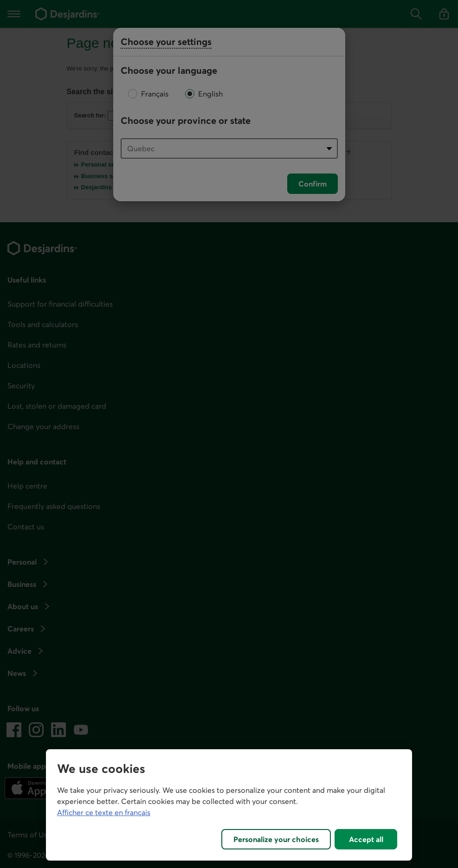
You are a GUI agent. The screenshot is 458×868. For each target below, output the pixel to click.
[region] (229, 805)
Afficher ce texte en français (104, 812)
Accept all (366, 839)
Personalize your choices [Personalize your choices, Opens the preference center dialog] (276, 839)
